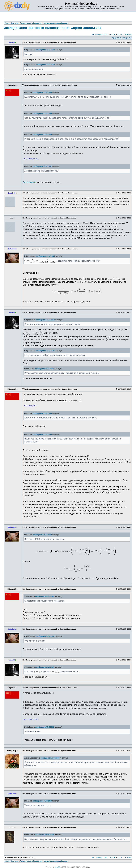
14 (125, 34)
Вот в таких (28, 182)
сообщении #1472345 (45, 50)
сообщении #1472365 (45, 596)
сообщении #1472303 (50, 758)
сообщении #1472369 (42, 801)
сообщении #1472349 (42, 92)
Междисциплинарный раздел (56, 861)
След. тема (127, 38)
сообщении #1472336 (45, 835)
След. (130, 34)
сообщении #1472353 (45, 320)
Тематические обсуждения (31, 861)
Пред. (105, 34)
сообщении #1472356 (44, 369)
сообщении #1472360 (42, 413)
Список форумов (11, 861)
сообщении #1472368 (45, 727)
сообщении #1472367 (45, 636)
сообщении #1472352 (42, 166)
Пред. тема (117, 38)
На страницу (97, 34)
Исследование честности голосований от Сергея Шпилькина (52, 28)
